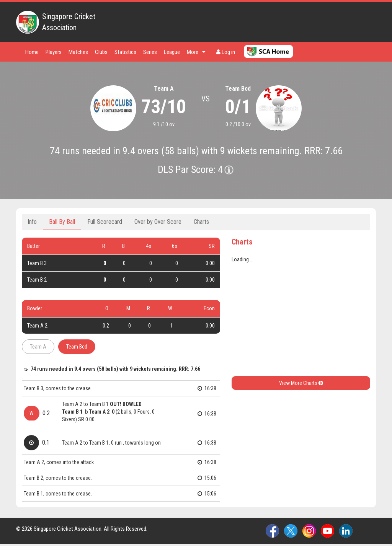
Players (54, 52)
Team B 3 (37, 263)
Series (150, 52)
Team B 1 (73, 412)
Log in (226, 52)
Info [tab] (32, 222)
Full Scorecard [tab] (105, 222)
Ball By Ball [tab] (62, 222)
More (196, 52)
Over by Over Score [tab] (158, 222)
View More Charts (301, 383)
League (172, 52)
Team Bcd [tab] (77, 347)
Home (32, 52)
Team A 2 (37, 326)
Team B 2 (37, 280)
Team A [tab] (38, 347)
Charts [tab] (201, 222)
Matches (78, 52)
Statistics (125, 52)
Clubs (101, 52)
